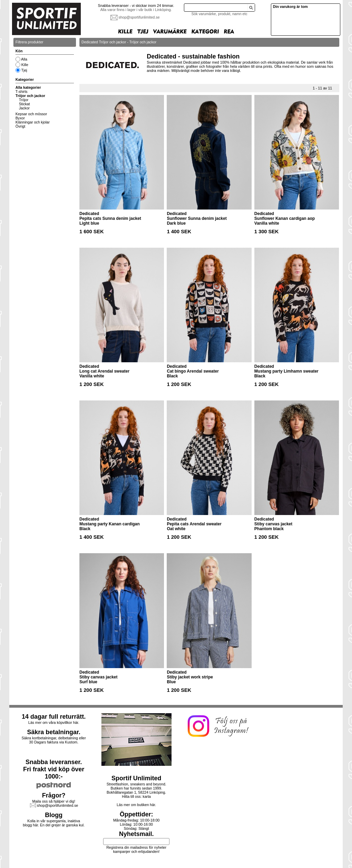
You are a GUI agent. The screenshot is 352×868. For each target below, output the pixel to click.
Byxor (20, 118)
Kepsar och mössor (31, 114)
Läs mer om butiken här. (136, 805)
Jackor (24, 108)
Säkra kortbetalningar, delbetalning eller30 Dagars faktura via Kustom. (54, 740)
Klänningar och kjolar (33, 122)
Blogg (54, 815)
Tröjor (24, 100)
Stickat (24, 104)
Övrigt (20, 126)
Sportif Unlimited (136, 778)
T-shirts (21, 92)
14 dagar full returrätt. (54, 717)
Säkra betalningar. (54, 732)
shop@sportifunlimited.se (139, 17)
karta (147, 796)
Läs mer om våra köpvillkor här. (54, 722)
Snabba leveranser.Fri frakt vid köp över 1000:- (54, 769)
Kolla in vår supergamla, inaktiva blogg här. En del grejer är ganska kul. (54, 823)
